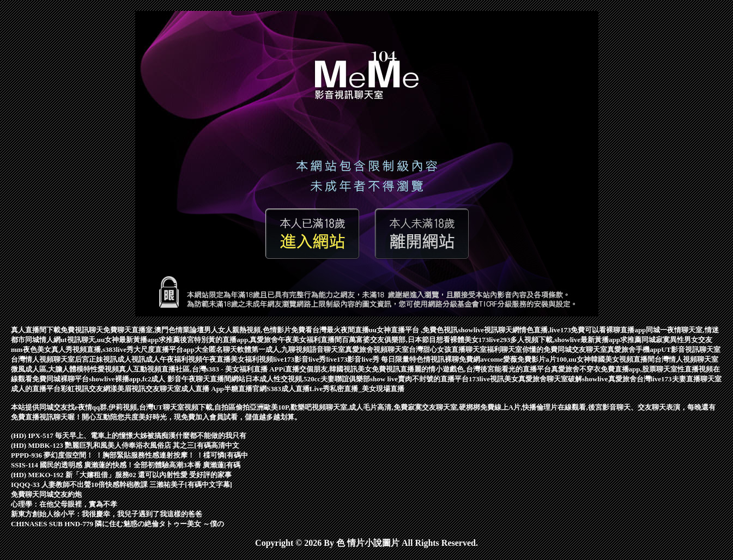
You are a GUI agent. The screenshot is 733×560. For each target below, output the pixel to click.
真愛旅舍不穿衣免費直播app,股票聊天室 (614, 369)
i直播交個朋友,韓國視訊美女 (327, 369)
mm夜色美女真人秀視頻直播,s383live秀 (72, 349)
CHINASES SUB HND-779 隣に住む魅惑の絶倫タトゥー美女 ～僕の (117, 524)
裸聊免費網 (462, 359)
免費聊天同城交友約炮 (46, 494)
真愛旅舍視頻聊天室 (377, 349)
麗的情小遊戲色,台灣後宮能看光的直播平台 (482, 369)
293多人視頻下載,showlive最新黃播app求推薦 (571, 340)
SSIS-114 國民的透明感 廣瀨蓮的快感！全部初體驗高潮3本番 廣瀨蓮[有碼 (126, 465)
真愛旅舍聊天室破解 (550, 379)
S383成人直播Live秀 (298, 389)
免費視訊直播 (393, 369)
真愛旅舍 (622, 379)
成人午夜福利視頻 (174, 359)
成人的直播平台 (36, 389)
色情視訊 (431, 359)
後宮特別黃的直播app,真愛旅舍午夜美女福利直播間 (261, 340)
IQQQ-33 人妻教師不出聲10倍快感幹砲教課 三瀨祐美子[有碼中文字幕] (122, 485)
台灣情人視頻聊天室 (43, 359)
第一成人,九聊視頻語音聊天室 (298, 349)
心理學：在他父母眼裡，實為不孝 (64, 504)
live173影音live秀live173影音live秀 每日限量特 (345, 359)
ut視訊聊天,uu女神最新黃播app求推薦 (120, 340)
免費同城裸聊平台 (60, 379)
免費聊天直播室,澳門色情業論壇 (153, 330)
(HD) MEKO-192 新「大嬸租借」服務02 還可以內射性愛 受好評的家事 (121, 475)
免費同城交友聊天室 (575, 349)
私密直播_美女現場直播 (367, 389)
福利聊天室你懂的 (515, 349)
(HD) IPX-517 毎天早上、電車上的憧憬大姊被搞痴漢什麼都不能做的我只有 (129, 436)
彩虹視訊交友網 (85, 389)
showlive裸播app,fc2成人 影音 (135, 379)
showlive (595, 379)
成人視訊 (131, 359)
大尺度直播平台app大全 (171, 349)
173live (489, 340)
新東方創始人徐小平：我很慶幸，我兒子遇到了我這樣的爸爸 (107, 514)
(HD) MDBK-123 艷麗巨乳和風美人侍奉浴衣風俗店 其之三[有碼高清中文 (125, 445)
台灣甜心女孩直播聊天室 (448, 349)
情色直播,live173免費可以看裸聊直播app (583, 330)
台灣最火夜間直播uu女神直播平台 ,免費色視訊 (385, 330)
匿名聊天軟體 (230, 349)
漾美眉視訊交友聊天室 (146, 389)
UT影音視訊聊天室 (691, 349)
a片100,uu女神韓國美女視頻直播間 (600, 359)
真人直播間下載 (36, 330)
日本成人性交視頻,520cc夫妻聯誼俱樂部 (308, 379)
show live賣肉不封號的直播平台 (419, 379)
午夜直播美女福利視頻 (238, 359)
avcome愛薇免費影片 (513, 359)
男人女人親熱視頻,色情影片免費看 (258, 330)
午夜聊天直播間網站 (213, 379)
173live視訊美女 (493, 379)
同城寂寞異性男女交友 (677, 340)
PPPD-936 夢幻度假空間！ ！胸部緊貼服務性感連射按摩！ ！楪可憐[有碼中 (129, 455)
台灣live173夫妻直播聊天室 (679, 379)
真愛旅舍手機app (634, 349)
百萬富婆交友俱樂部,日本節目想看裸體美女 (410, 340)
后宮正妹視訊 (96, 359)
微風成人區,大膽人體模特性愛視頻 (65, 369)
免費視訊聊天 (82, 330)
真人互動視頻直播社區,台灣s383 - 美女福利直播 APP (201, 369)
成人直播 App (202, 389)
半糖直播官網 (245, 389)
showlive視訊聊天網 (489, 330)
